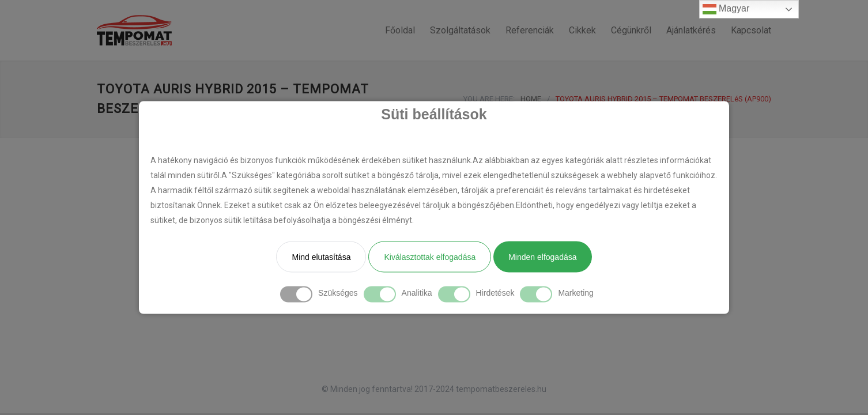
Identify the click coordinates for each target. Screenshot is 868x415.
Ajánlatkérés (691, 30)
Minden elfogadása (542, 257)
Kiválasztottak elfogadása (430, 257)
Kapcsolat (751, 30)
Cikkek (582, 30)
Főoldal (400, 30)
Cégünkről (631, 30)
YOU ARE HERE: (489, 99)
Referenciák (530, 30)
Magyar (726, 9)
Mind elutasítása (321, 257)
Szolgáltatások (460, 30)
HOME (531, 99)
